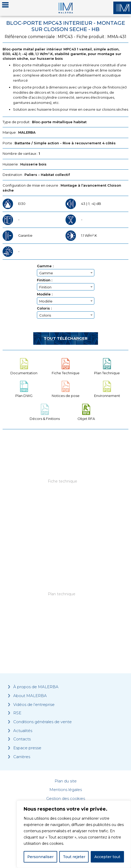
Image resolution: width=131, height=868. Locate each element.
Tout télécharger (66, 338)
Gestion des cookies (66, 799)
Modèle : (45, 294)
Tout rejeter (74, 857)
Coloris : (44, 308)
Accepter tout (107, 857)
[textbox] (66, 273)
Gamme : (45, 266)
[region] (74, 834)
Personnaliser (41, 857)
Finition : (45, 280)
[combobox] (66, 273)
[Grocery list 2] (65, 601)
